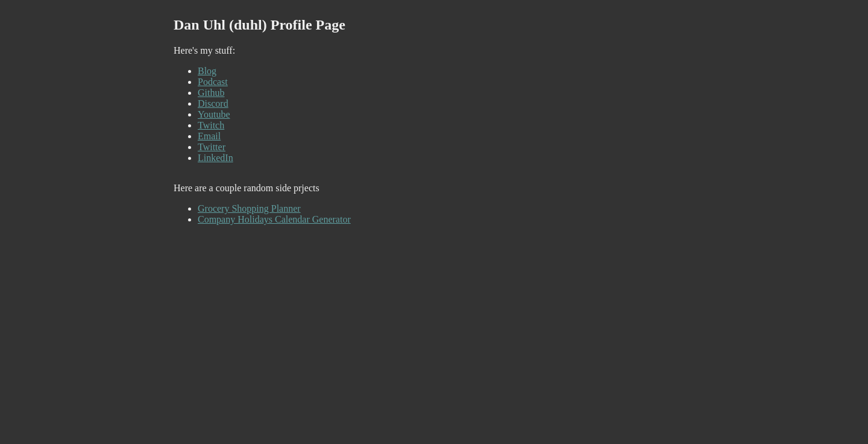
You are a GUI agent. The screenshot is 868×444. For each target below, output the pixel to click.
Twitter (212, 147)
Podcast (213, 82)
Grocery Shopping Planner (249, 208)
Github (211, 93)
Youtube (214, 114)
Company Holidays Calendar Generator (274, 219)
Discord (213, 103)
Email (209, 136)
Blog (207, 71)
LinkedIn (215, 158)
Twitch (211, 125)
